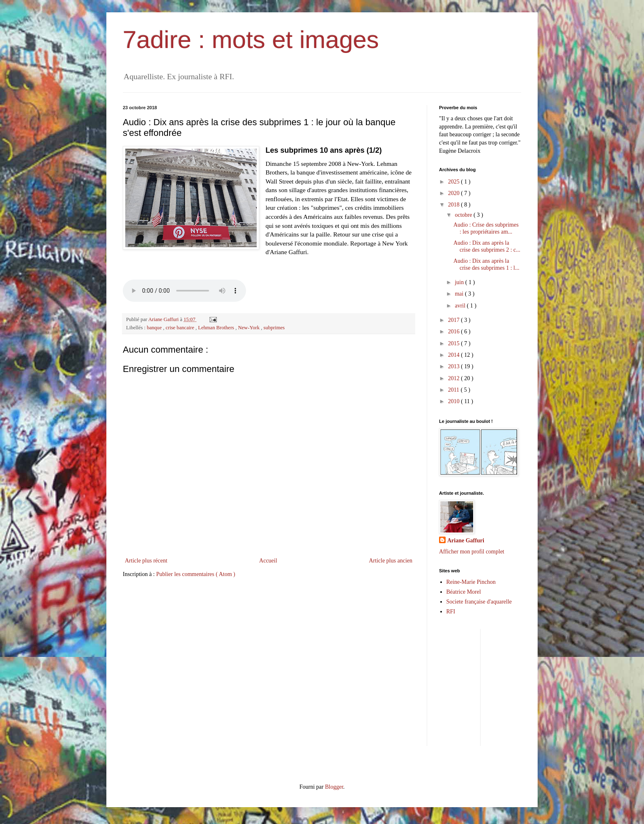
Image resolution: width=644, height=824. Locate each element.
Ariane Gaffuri (466, 541)
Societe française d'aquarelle (479, 602)
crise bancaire (181, 328)
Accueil (268, 561)
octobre (464, 215)
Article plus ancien (391, 561)
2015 (455, 343)
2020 (455, 193)
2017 (455, 320)
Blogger (334, 787)
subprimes (274, 328)
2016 (455, 332)
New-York (249, 328)
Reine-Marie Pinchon (471, 582)
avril (461, 306)
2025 (455, 182)
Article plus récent (146, 561)
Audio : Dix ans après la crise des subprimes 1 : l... (486, 264)
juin (460, 282)
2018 (455, 205)
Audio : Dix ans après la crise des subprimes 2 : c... (487, 246)
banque (155, 328)
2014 (455, 355)
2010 (455, 401)
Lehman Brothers (217, 328)
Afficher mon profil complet (472, 552)
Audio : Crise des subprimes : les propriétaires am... (486, 228)
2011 (454, 390)
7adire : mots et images (251, 40)
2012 (455, 378)
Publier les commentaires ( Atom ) (195, 574)
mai (460, 294)
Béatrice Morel (464, 592)
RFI (451, 612)
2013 (455, 366)
